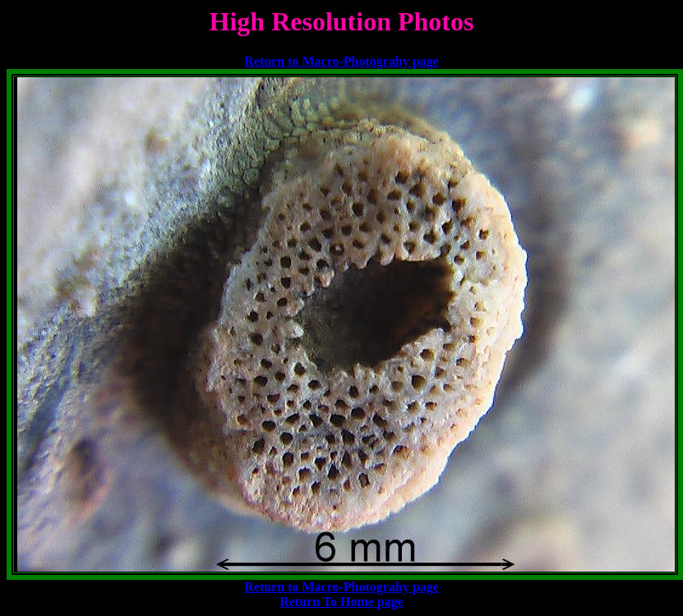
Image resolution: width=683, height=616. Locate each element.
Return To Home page (341, 602)
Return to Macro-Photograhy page (341, 61)
